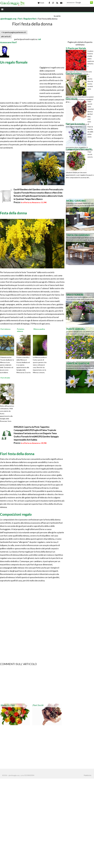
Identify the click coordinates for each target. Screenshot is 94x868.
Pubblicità (87, 775)
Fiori (20, 19)
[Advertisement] (27, 16)
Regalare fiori (30, 19)
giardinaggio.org (8, 19)
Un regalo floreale (14, 62)
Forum (41, 3)
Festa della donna (13, 213)
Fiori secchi (38, 705)
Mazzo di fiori (8, 705)
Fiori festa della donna (17, 454)
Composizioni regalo (16, 514)
